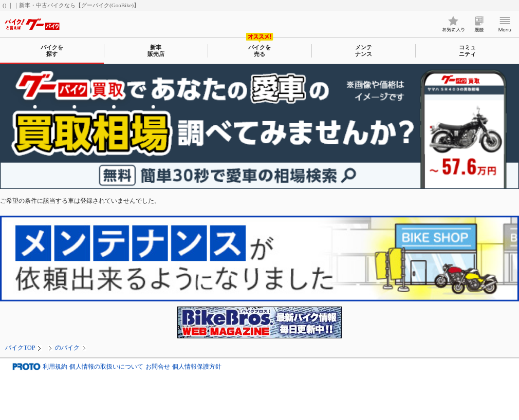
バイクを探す (52, 51)
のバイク (67, 348)
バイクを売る (259, 51)
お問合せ (158, 367)
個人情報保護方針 (197, 367)
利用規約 (55, 367)
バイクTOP (20, 348)
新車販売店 (156, 51)
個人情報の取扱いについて (106, 367)
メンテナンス (364, 51)
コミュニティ (467, 51)
